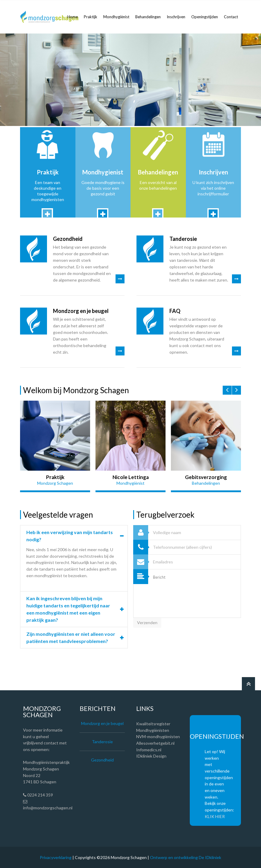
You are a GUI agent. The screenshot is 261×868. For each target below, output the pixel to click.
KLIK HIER (215, 816)
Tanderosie (183, 239)
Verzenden (147, 623)
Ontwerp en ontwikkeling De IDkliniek (186, 857)
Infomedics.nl (149, 750)
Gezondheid (68, 239)
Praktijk (91, 17)
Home (73, 17)
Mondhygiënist (116, 17)
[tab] (74, 536)
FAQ (175, 311)
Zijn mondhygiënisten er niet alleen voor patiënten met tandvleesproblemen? (71, 637)
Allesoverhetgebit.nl (155, 743)
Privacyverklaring (56, 857)
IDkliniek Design (151, 756)
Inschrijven (176, 17)
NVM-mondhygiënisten (158, 736)
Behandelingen (148, 17)
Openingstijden (205, 17)
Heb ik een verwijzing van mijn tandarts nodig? (70, 536)
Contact (231, 17)
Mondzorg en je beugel (81, 311)
